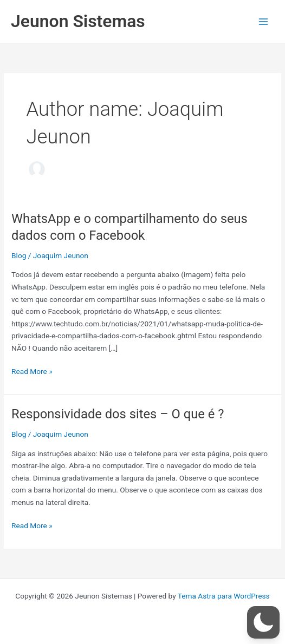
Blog (19, 255)
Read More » (32, 372)
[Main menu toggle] (264, 21)
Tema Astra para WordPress (224, 596)
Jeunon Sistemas (78, 21)
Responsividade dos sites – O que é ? (118, 414)
